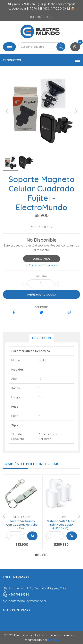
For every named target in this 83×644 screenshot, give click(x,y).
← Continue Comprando (42, 265)
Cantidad (41, 276)
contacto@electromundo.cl (27, 601)
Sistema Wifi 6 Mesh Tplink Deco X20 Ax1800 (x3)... (61, 525)
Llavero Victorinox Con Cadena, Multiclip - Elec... (22, 525)
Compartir (42, 307)
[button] (36, 555)
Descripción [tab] (41, 338)
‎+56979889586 (19, 594)
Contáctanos (41, 259)
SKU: (33, 227)
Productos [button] (41, 60)
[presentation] (7, 111)
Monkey (54, 640)
